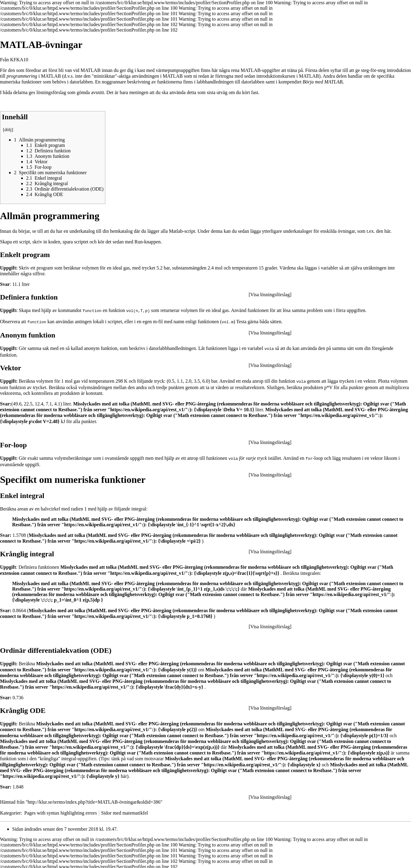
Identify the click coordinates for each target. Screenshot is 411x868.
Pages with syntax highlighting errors (61, 811)
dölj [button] (8, 130)
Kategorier (10, 811)
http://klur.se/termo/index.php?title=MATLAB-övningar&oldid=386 (94, 800)
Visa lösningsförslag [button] (270, 295)
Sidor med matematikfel (125, 811)
